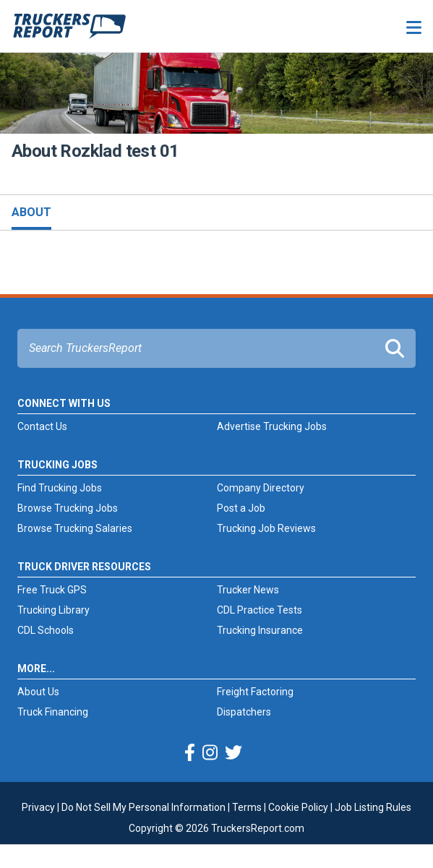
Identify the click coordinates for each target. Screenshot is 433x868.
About (31, 212)
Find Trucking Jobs (60, 488)
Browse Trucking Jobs (68, 508)
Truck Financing (53, 712)
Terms (247, 807)
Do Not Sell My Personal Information (143, 807)
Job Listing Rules (373, 807)
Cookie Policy (298, 807)
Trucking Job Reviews (266, 528)
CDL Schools (46, 630)
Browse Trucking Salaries (75, 528)
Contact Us (42, 426)
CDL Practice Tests (260, 610)
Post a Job (241, 508)
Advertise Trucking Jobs (272, 426)
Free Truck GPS (52, 590)
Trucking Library (53, 610)
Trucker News (248, 590)
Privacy (38, 807)
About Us (38, 692)
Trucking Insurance (260, 630)
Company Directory (261, 488)
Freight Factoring (255, 692)
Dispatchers (244, 712)
